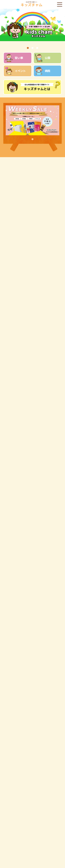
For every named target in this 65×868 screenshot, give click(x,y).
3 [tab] (37, 48)
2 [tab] (32, 48)
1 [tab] (28, 48)
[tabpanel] (32, 27)
